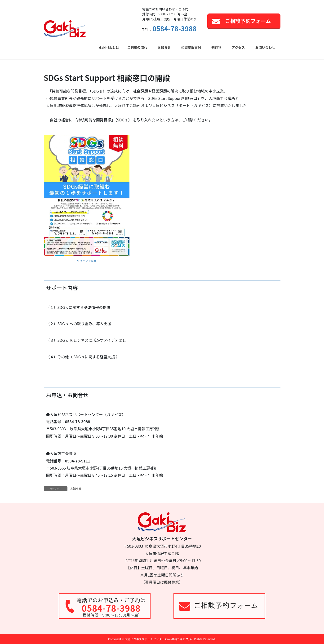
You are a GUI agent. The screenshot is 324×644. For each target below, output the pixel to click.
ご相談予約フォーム (248, 21)
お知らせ (76, 488)
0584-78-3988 (174, 28)
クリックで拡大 (86, 261)
